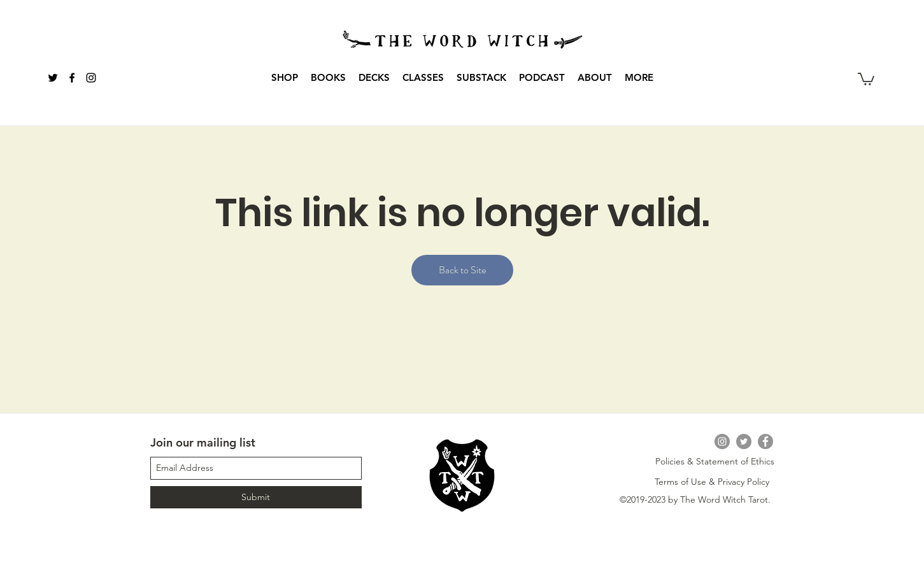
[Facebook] (765, 441)
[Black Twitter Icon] (53, 78)
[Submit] (256, 497)
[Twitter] (744, 441)
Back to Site (462, 270)
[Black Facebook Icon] (72, 78)
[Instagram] (722, 441)
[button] (328, 78)
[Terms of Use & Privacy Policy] (712, 482)
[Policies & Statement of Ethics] (715, 462)
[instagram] (91, 78)
